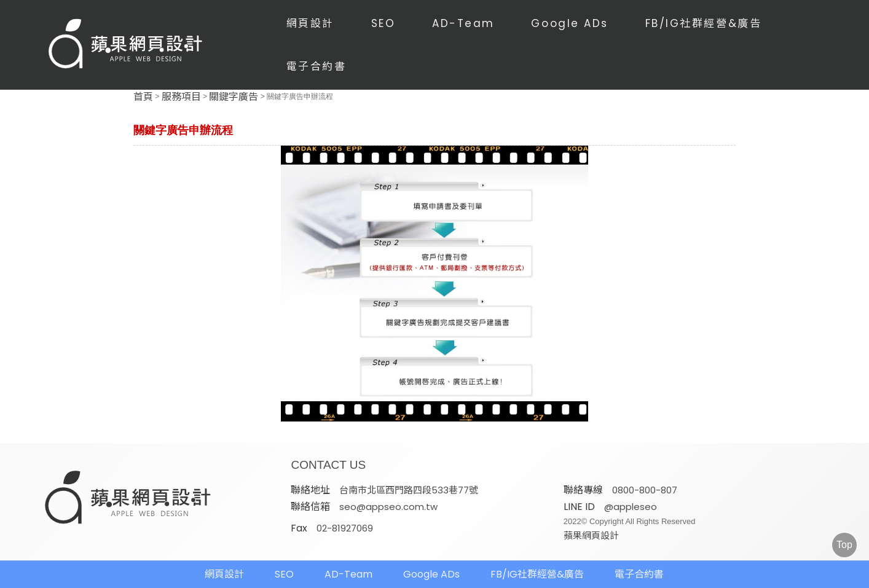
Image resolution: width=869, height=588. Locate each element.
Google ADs (570, 23)
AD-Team (463, 23)
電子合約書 (317, 66)
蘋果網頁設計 (591, 535)
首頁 (143, 97)
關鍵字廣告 (234, 97)
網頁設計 (310, 23)
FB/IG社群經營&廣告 (704, 23)
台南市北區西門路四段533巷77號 (409, 490)
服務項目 (181, 97)
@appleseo (631, 507)
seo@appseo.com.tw (388, 507)
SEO (383, 23)
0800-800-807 (645, 490)
